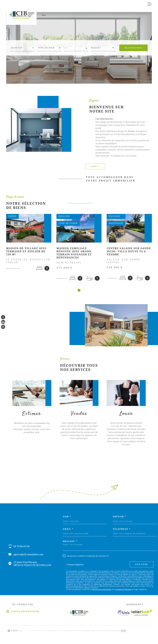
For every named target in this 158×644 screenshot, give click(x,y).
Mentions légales (91, 632)
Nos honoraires (71, 632)
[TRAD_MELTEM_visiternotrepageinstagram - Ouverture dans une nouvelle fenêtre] (3, 327)
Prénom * (119, 518)
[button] (79, 291)
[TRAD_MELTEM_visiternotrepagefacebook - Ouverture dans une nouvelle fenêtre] (3, 317)
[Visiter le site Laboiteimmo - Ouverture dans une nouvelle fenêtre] (15, 632)
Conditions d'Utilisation (123, 590)
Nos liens (106, 632)
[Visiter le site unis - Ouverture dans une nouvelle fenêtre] (124, 614)
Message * (70, 542)
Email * (68, 530)
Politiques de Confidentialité (102, 590)
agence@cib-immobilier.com (28, 555)
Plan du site (81, 632)
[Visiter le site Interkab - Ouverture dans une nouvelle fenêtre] (142, 614)
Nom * (67, 518)
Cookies (123, 632)
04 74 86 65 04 (21, 547)
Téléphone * (122, 530)
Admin (100, 632)
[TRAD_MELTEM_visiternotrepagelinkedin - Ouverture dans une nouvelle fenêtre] (3, 322)
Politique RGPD (115, 632)
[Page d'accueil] (21, 13)
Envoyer (142, 565)
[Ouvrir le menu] (150, 4)
